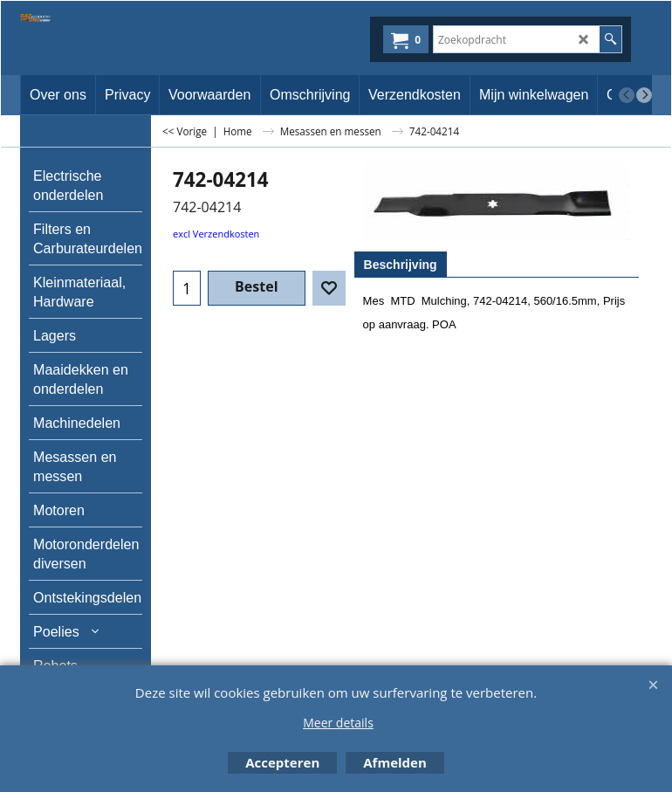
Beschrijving (401, 265)
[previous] (627, 95)
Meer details (338, 723)
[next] (644, 95)
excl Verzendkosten (216, 234)
